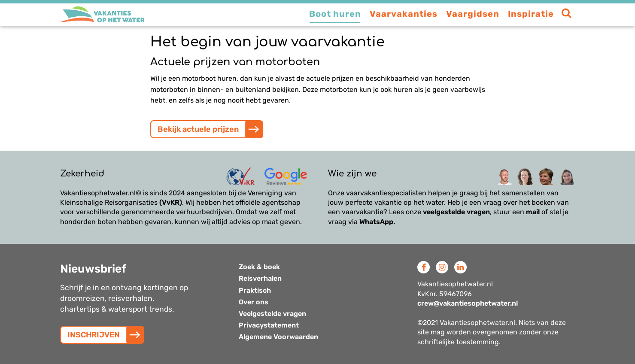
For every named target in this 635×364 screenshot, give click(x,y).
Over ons (254, 302)
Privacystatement (269, 325)
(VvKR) (171, 202)
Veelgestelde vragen (272, 314)
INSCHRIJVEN (94, 335)
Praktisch (255, 290)
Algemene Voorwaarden (278, 337)
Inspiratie (531, 14)
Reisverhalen (260, 278)
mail (533, 212)
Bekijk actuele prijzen (198, 129)
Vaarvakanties (404, 14)
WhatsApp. (377, 222)
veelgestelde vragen (456, 212)
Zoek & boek (259, 267)
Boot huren (335, 14)
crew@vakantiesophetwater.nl (468, 303)
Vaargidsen (473, 14)
